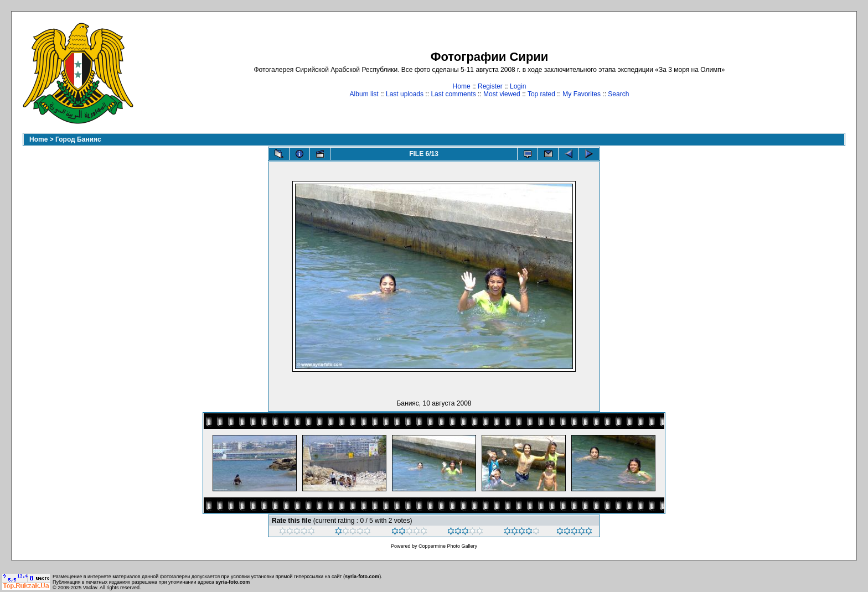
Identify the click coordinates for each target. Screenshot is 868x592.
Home (462, 86)
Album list (364, 94)
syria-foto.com (362, 577)
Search (618, 94)
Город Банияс (78, 139)
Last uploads (405, 94)
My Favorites (582, 94)
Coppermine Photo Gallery (448, 546)
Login (518, 86)
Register (490, 86)
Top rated (541, 94)
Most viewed (502, 94)
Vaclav (90, 588)
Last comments (453, 94)
